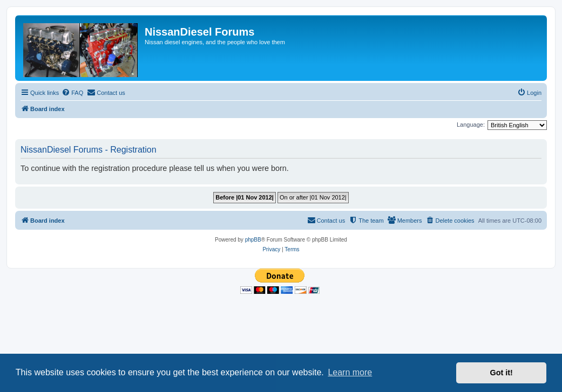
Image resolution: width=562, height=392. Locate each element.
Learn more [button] (350, 372)
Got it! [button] (502, 373)
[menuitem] (72, 93)
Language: (471, 125)
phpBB (253, 240)
